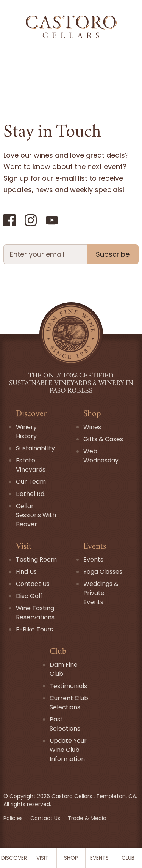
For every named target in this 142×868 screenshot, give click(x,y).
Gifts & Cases (103, 439)
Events (99, 858)
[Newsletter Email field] (45, 254)
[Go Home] (71, 27)
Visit (42, 858)
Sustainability (35, 448)
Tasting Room (36, 559)
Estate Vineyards (31, 465)
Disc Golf (29, 596)
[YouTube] (52, 220)
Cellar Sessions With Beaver (36, 515)
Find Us (26, 572)
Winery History (26, 432)
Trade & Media (87, 818)
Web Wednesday (101, 456)
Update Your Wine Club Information (68, 750)
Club (128, 858)
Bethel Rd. (31, 494)
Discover (14, 858)
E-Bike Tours (34, 629)
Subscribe (113, 254)
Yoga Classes (103, 572)
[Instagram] (31, 220)
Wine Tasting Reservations (35, 613)
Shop (71, 858)
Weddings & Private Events (101, 593)
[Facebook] (9, 220)
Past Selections (65, 724)
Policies (14, 818)
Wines (92, 427)
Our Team (31, 482)
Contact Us (33, 584)
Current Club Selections (69, 703)
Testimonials (68, 686)
